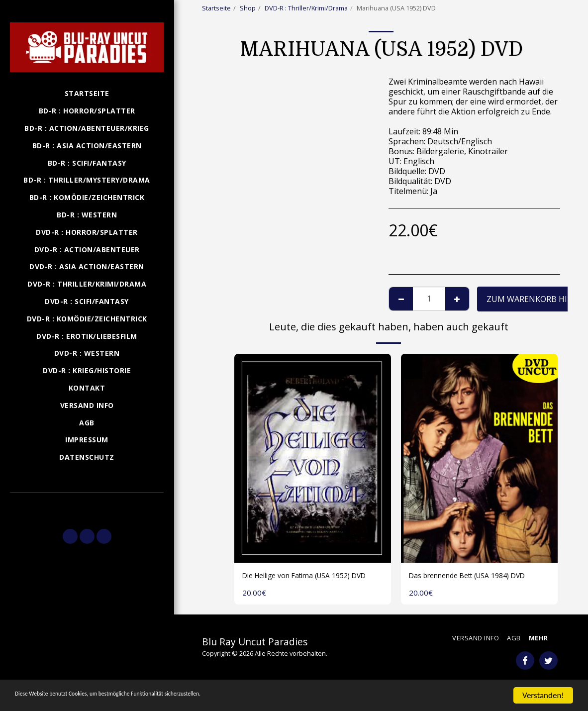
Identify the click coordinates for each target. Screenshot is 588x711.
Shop (248, 8)
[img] (313, 458)
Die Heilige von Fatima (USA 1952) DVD (305, 583)
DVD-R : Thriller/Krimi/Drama (306, 8)
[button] (87, 506)
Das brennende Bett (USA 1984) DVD (477, 577)
